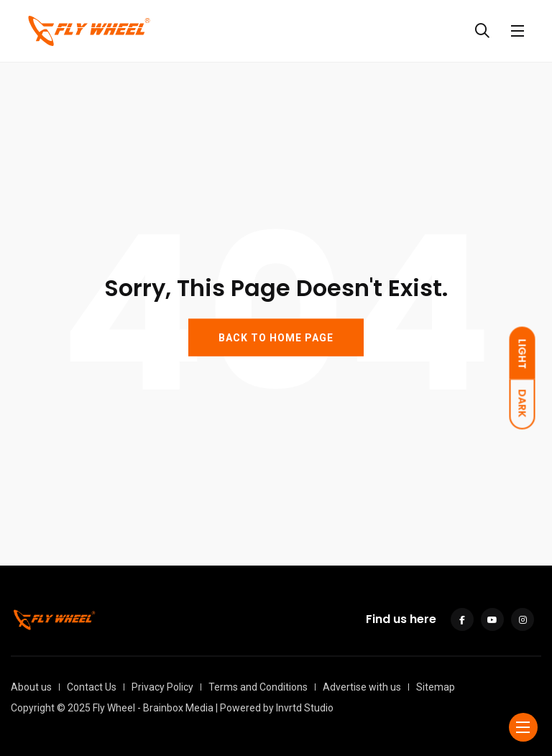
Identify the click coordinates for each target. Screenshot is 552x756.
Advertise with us (362, 687)
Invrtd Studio (305, 708)
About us (31, 687)
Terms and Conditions (258, 687)
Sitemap (436, 687)
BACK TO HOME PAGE (276, 337)
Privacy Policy (162, 687)
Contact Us (92, 687)
